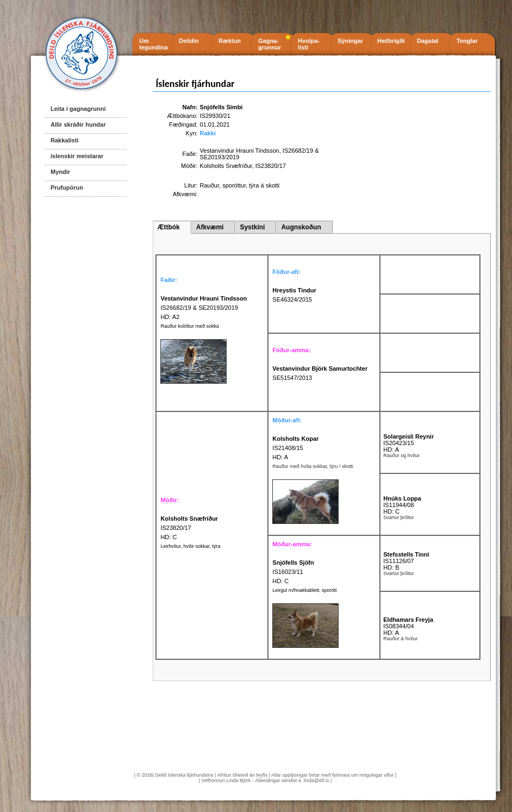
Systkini (252, 227)
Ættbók (168, 227)
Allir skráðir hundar (78, 124)
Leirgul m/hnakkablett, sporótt (304, 590)
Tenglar (467, 41)
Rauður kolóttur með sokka (190, 326)
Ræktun (230, 41)
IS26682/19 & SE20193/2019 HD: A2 (204, 308)
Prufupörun (67, 188)
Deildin (189, 41)
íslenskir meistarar (77, 156)
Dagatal (428, 41)
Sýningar (350, 41)
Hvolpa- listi (309, 44)
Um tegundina (154, 44)
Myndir (60, 172)
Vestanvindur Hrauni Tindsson (240, 151)
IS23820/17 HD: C (189, 528)
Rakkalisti (64, 140)
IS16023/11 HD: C (293, 572)
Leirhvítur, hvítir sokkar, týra (190, 546)
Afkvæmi (210, 227)
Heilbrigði (391, 41)
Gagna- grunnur (270, 44)
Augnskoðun (301, 227)
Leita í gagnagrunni (78, 109)
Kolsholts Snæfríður (226, 166)
